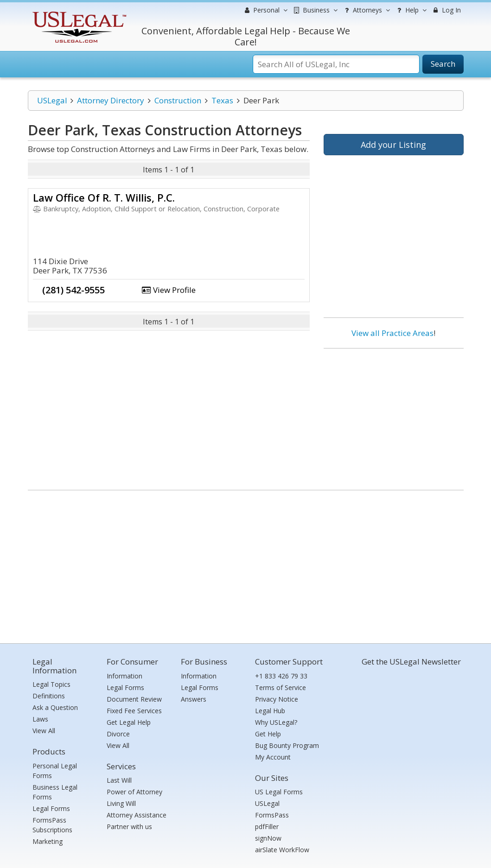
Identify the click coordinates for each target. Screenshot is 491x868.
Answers (194, 699)
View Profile (169, 290)
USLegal (52, 100)
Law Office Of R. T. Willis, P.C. (104, 197)
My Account (273, 757)
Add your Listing (393, 145)
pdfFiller (267, 827)
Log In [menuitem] (446, 10)
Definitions (49, 696)
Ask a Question (55, 707)
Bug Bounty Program (287, 745)
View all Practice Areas (392, 333)
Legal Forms (51, 808)
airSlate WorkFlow (282, 850)
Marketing (48, 841)
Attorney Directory (111, 100)
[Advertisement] (394, 416)
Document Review (134, 699)
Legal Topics (51, 684)
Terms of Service (281, 687)
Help (411, 10)
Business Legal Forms (55, 792)
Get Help (268, 734)
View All (44, 731)
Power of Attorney (134, 792)
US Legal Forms (279, 792)
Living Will (121, 803)
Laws (40, 719)
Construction (178, 100)
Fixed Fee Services (134, 711)
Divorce (118, 734)
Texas (222, 100)
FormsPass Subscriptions (52, 825)
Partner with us (129, 827)
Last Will (119, 780)
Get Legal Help (129, 722)
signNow (268, 838)
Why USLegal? (276, 722)
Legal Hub (270, 711)
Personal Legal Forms (55, 771)
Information (124, 676)
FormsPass (272, 815)
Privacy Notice (277, 699)
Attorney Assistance (137, 815)
